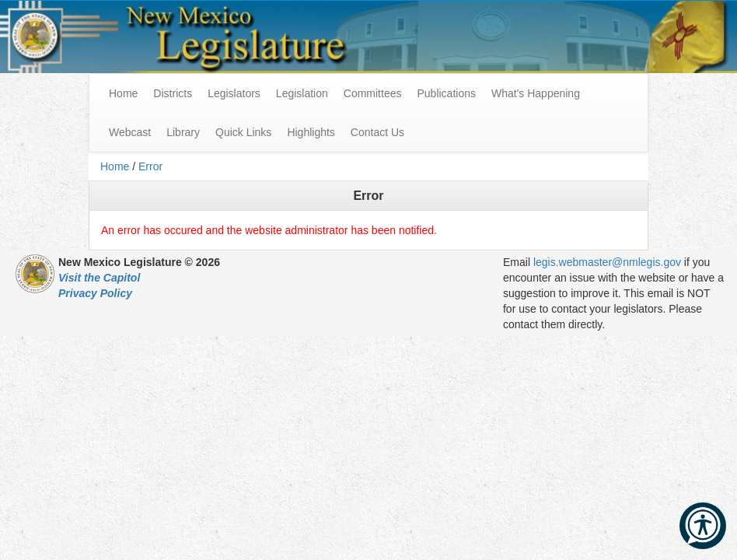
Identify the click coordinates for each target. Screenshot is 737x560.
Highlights (311, 132)
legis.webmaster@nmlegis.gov (607, 262)
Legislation (302, 93)
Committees (373, 93)
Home (115, 166)
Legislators (234, 93)
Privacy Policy (95, 293)
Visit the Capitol (99, 278)
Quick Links (243, 132)
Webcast (130, 132)
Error (150, 166)
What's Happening (536, 93)
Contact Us (377, 132)
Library (183, 132)
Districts (173, 93)
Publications (446, 93)
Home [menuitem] (123, 93)
